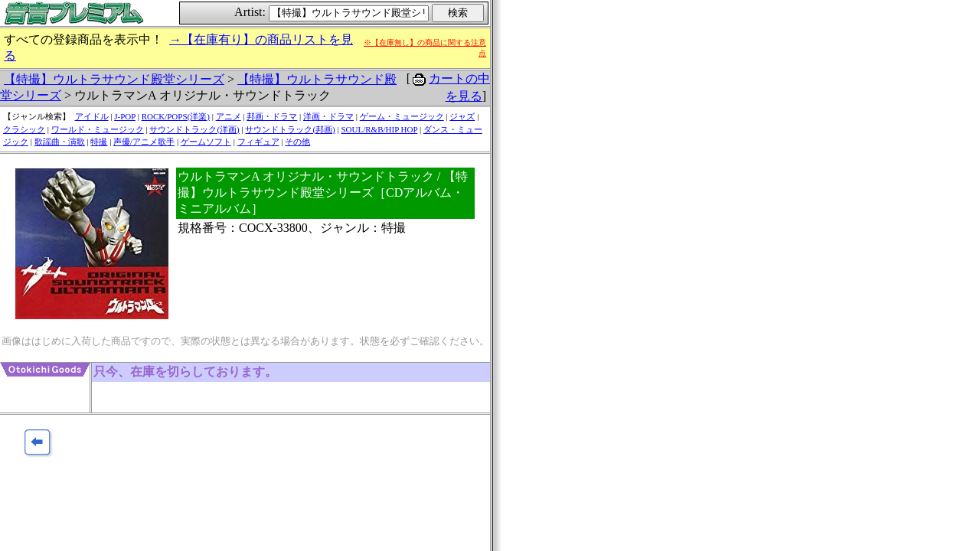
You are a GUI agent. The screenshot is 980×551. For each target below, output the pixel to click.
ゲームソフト (206, 142)
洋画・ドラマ (328, 116)
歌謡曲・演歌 (60, 142)
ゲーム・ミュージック (402, 116)
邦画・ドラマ (272, 116)
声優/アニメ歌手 (144, 142)
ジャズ (462, 116)
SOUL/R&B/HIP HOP (379, 129)
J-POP (125, 116)
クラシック (24, 129)
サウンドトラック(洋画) (194, 129)
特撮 (99, 142)
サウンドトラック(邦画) (290, 129)
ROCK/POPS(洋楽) (176, 116)
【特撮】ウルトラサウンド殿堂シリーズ (114, 79)
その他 (297, 142)
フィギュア (258, 142)
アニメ (229, 116)
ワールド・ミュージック (98, 129)
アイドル (92, 116)
